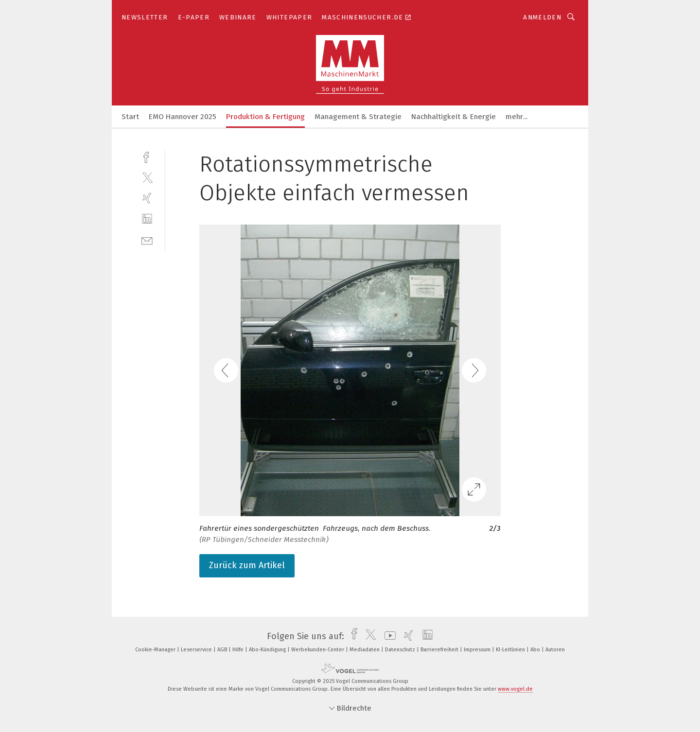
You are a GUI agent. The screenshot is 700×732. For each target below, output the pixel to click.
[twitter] (147, 177)
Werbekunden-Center (318, 650)
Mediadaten (365, 650)
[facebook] (147, 156)
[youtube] (388, 636)
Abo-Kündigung (268, 650)
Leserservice (197, 650)
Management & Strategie (358, 117)
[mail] (147, 240)
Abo (536, 650)
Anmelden (542, 17)
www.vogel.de (515, 689)
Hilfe (239, 650)
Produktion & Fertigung (265, 117)
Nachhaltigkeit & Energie (454, 117)
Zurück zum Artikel (247, 565)
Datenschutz (401, 650)
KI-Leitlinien (511, 650)
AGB (223, 650)
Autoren (555, 650)
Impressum (478, 650)
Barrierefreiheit (440, 650)
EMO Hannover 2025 (183, 117)
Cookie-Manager (156, 650)
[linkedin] (147, 219)
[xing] (147, 198)
